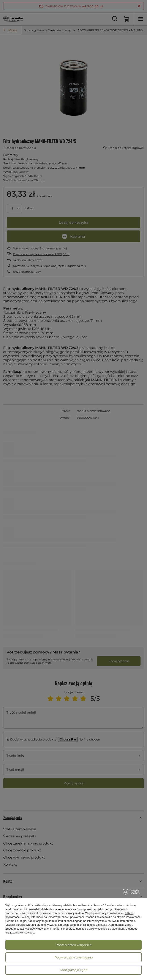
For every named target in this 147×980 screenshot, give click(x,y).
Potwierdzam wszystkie (73, 945)
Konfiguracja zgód (74, 970)
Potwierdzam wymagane (74, 957)
